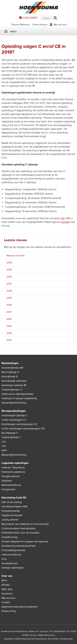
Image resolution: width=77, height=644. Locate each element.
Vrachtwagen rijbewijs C (15, 415)
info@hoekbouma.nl (46, 635)
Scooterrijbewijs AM (12, 368)
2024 (9, 270)
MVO (4, 580)
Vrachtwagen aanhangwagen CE (19, 424)
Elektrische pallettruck (13, 472)
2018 (9, 305)
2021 (9, 284)
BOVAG (6, 585)
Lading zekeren (10, 520)
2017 (9, 312)
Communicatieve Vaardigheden (19, 528)
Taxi (4, 446)
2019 (9, 298)
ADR (4, 450)
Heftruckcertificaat (11, 555)
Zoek (55, 18)
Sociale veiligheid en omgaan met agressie (25, 541)
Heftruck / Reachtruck (13, 468)
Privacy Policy (9, 611)
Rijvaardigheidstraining (14, 403)
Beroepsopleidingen (14, 411)
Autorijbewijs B (10, 376)
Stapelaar (7, 481)
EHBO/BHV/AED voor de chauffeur (21, 533)
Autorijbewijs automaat (14, 381)
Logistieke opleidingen (15, 463)
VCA (4, 559)
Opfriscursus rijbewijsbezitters (18, 394)
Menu (6, 32)
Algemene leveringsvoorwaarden (20, 607)
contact (65, 222)
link (63, 218)
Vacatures (7, 594)
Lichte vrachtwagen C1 (14, 420)
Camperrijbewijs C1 (12, 390)
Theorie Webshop (20, 25)
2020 (9, 291)
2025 (9, 263)
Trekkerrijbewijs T (11, 437)
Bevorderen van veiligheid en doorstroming (25, 524)
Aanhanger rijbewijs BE (14, 385)
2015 (9, 326)
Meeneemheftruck (11, 485)
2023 (9, 277)
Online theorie (40, 25)
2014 (9, 333)
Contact (6, 602)
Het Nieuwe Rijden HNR (15, 507)
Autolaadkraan (10, 563)
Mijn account (60, 25)
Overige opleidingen (13, 568)
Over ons (7, 576)
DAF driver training (12, 502)
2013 (9, 340)
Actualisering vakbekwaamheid (18, 546)
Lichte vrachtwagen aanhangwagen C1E (23, 429)
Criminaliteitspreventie (13, 550)
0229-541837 (30, 18)
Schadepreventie (11, 511)
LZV (4, 442)
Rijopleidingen (10, 363)
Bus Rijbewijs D (10, 433)
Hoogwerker (8, 489)
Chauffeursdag (10, 537)
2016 (9, 319)
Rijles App (7, 589)
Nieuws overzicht (16, 256)
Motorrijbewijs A (10, 372)
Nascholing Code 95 (14, 498)
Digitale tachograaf (12, 515)
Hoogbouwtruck (10, 476)
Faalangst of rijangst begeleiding (19, 398)
